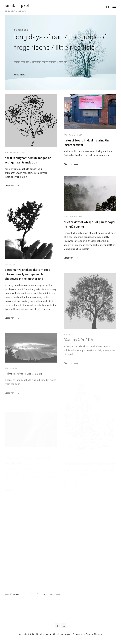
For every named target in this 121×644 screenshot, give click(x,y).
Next (52, 594)
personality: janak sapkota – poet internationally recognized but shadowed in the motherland (27, 279)
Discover (9, 186)
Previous (15, 594)
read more (20, 75)
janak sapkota (18, 6)
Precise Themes (94, 634)
